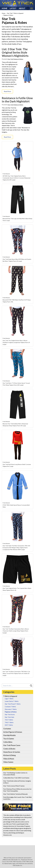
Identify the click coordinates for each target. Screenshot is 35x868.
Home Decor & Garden (12, 752)
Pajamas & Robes (8, 15)
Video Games (8, 762)
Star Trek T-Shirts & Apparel (15, 13)
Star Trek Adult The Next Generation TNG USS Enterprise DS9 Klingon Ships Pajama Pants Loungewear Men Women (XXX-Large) (16, 548)
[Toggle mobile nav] (32, 8)
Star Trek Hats (9, 717)
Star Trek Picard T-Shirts (13, 704)
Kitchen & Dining (10, 755)
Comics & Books (9, 749)
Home (5, 8)
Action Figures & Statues (13, 732)
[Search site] (16, 686)
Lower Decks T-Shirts (12, 701)
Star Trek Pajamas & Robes (15, 59)
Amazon (8, 174)
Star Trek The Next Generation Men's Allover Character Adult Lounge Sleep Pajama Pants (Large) (16, 631)
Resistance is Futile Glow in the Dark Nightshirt (17, 100)
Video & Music (9, 759)
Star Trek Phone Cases (12, 745)
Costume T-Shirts (10, 707)
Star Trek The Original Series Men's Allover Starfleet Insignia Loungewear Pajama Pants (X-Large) (16, 342)
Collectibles (8, 742)
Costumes (7, 729)
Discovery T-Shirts (11, 709)
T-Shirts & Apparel (10, 696)
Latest (13, 8)
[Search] (31, 686)
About (22, 8)
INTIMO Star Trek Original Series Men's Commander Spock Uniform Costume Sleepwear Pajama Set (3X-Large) (17, 178)
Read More (7, 91)
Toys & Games (9, 739)
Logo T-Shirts (9, 699)
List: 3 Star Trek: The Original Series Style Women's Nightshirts (15, 52)
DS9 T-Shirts (9, 725)
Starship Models (10, 735)
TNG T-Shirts (9, 722)
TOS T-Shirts (9, 720)
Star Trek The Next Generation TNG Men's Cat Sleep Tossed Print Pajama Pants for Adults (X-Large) (16, 673)
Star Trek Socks (10, 714)
